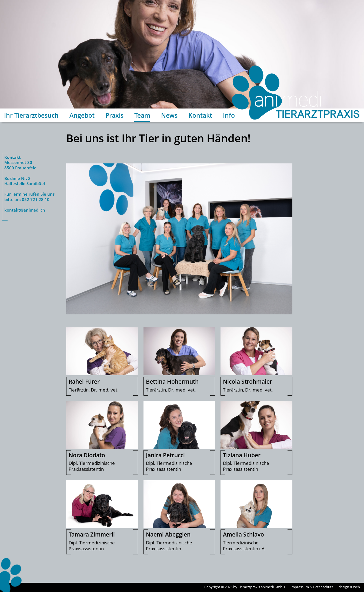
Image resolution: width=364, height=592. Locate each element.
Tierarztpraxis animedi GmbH (262, 587)
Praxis (114, 115)
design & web (349, 587)
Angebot (82, 115)
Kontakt (200, 115)
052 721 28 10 (36, 199)
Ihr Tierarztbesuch (31, 115)
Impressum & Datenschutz (312, 587)
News (169, 115)
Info (229, 115)
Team (142, 115)
